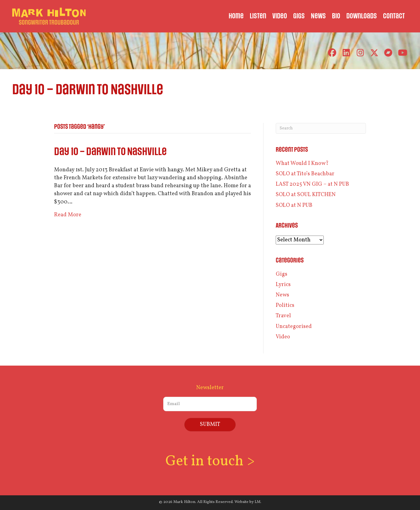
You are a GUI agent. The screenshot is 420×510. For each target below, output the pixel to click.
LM (258, 502)
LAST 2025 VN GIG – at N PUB (312, 184)
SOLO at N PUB (294, 205)
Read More (68, 215)
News (282, 295)
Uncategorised (294, 327)
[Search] (321, 128)
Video (283, 337)
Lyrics (283, 285)
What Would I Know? (302, 164)
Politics (285, 305)
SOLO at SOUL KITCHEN (306, 195)
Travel (283, 316)
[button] (332, 53)
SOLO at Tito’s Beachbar (305, 174)
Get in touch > (210, 462)
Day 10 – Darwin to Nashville (110, 152)
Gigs (282, 274)
